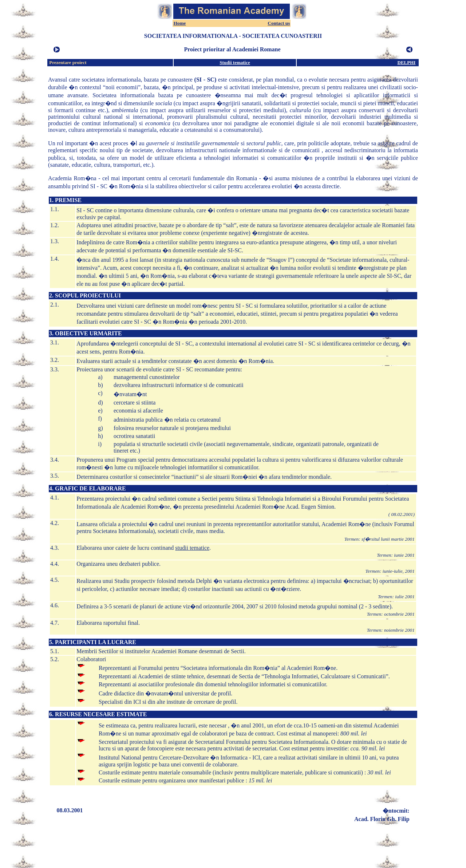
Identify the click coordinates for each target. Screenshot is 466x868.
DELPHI (407, 62)
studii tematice (192, 548)
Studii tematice (235, 62)
